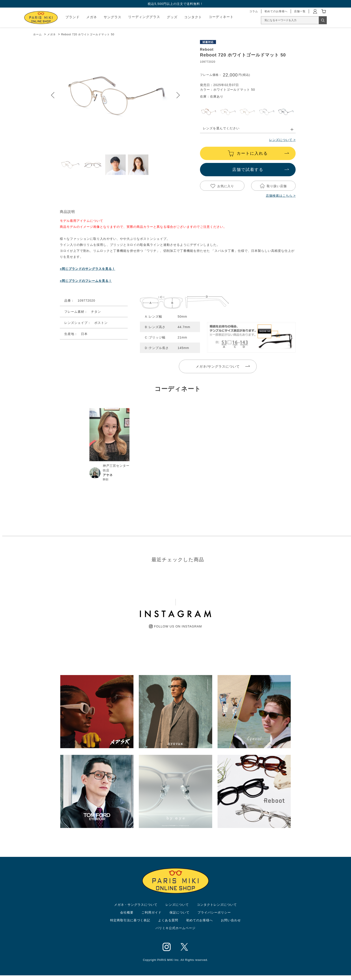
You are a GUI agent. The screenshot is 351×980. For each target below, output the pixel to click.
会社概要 (127, 912)
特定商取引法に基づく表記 (130, 920)
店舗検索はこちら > (281, 196)
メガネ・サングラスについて (136, 905)
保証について (180, 912)
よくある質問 (168, 920)
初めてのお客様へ (200, 920)
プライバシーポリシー (214, 912)
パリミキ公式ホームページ (175, 928)
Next (178, 95)
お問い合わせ (231, 920)
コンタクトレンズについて (217, 905)
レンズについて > (282, 140)
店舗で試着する (248, 170)
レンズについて (177, 905)
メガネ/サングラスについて (218, 366)
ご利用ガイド (151, 912)
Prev (53, 95)
